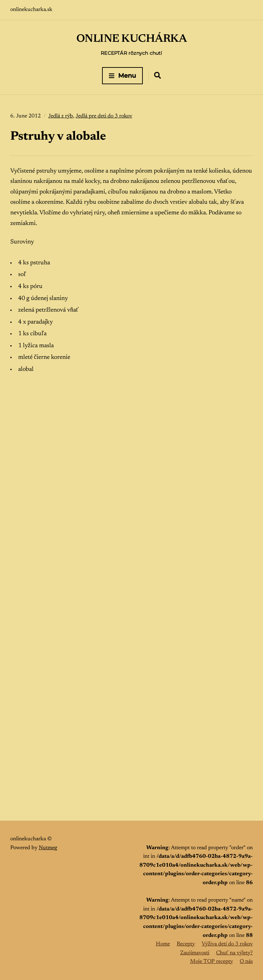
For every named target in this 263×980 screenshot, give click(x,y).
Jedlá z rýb (61, 116)
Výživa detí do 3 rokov (227, 944)
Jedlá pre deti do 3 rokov (104, 116)
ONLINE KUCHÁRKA (132, 39)
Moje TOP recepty (211, 962)
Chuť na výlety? (234, 953)
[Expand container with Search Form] (158, 75)
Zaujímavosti (195, 953)
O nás (246, 962)
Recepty (186, 944)
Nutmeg (48, 848)
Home (163, 944)
